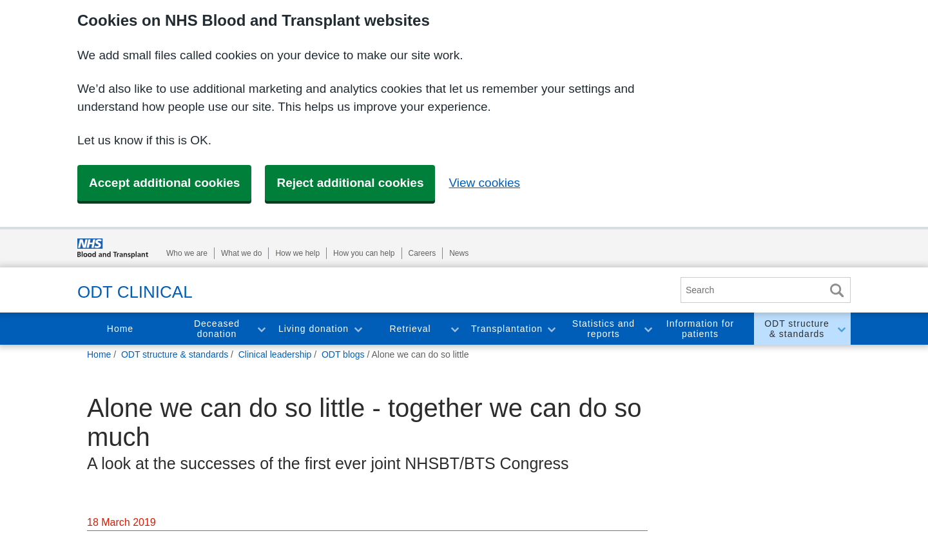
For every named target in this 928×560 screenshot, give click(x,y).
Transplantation (507, 329)
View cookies (484, 183)
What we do (241, 253)
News (459, 253)
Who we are (187, 253)
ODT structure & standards (797, 329)
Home (120, 329)
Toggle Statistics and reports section (648, 329)
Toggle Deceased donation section (261, 329)
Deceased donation (217, 329)
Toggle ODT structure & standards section (841, 329)
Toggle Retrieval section (454, 329)
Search (836, 290)
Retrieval (410, 329)
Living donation (314, 329)
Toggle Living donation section (358, 329)
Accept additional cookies (164, 183)
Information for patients (700, 329)
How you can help (364, 253)
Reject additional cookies (350, 183)
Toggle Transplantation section (551, 329)
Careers (422, 253)
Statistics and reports (604, 329)
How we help (297, 253)
